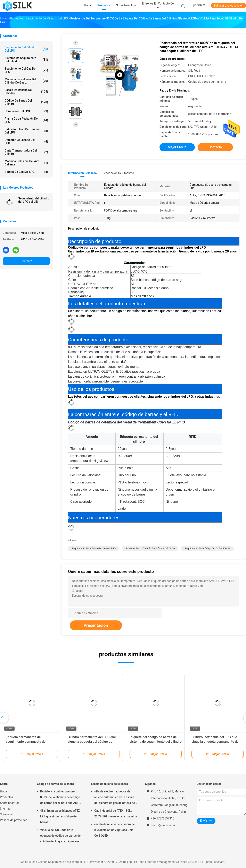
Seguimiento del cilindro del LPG (26, 49)
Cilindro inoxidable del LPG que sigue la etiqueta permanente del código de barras (215, 742)
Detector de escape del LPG (26, 141)
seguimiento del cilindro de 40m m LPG (94, 549)
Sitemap (5, 809)
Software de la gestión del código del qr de (150, 549)
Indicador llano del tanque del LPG (26, 131)
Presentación (96, 625)
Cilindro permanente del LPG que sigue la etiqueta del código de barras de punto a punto (92, 742)
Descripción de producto (118, 173)
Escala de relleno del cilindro (26, 92)
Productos (7, 797)
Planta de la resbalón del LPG (26, 120)
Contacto (26, 261)
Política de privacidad (14, 820)
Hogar (4, 791)
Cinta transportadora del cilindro (26, 152)
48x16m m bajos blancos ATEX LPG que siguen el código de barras (60, 816)
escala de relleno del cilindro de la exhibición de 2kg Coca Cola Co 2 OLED (114, 830)
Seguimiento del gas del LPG (26, 70)
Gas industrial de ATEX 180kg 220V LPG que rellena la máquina (116, 814)
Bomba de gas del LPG (26, 172)
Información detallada (82, 173)
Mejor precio (177, 147)
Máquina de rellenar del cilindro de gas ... (26, 81)
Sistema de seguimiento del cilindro (26, 60)
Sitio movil (7, 814)
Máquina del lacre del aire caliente (26, 163)
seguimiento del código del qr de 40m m (207, 549)
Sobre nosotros (10, 803)
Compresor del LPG (26, 111)
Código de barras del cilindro (26, 102)
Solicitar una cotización (228, 6)
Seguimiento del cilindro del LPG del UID (34, 200)
